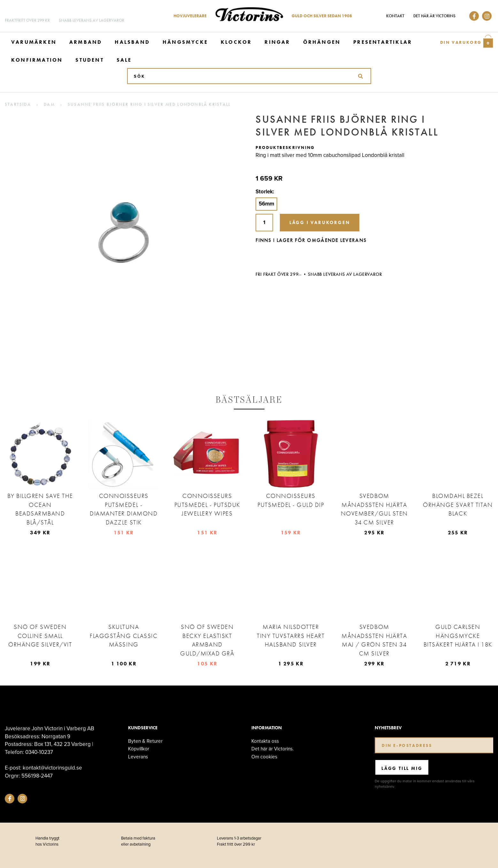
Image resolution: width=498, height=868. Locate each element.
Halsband (132, 42)
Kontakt (395, 16)
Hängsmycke (185, 42)
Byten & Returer (145, 741)
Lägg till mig (402, 768)
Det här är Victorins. (273, 749)
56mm (266, 204)
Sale (124, 60)
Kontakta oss (265, 741)
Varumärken (34, 42)
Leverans (138, 757)
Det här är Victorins (434, 16)
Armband (86, 42)
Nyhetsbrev (388, 728)
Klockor (236, 42)
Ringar (277, 42)
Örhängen (322, 42)
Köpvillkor (139, 749)
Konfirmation (37, 60)
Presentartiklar (383, 42)
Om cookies (264, 757)
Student (89, 60)
